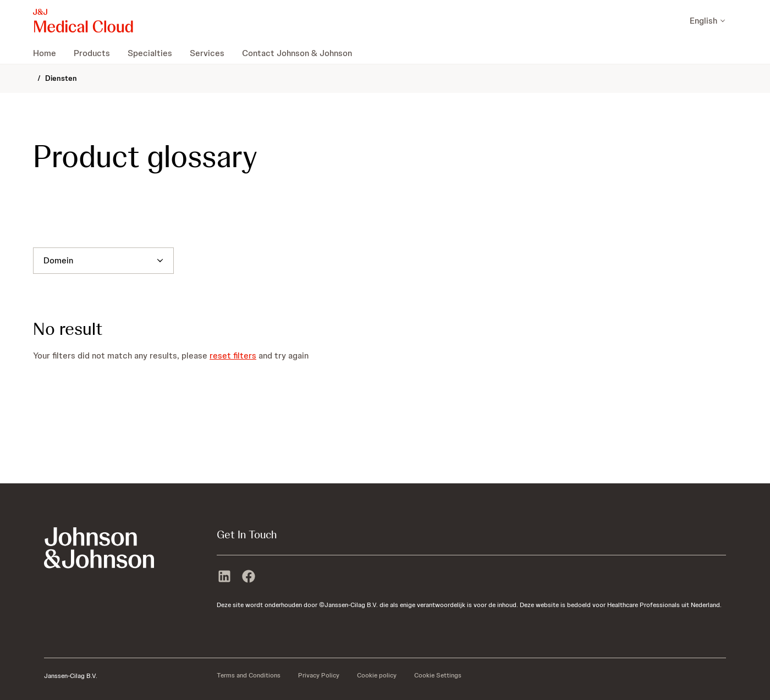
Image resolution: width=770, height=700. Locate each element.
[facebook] (249, 577)
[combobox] (43, 261)
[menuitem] (49, 53)
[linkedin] (224, 577)
